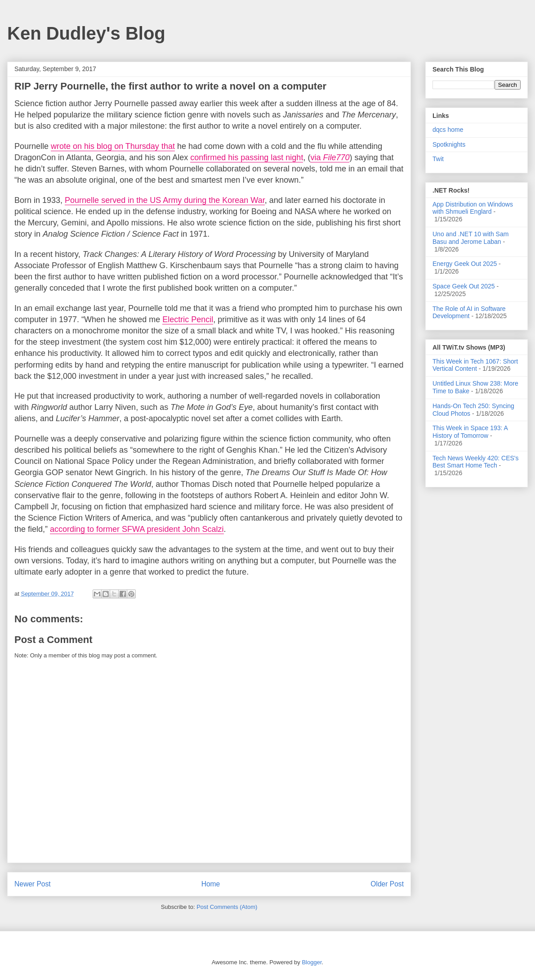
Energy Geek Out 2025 (465, 264)
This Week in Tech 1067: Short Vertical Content (475, 365)
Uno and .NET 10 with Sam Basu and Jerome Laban (470, 238)
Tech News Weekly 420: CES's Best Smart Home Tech (476, 462)
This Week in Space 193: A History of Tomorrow (470, 432)
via (330, 157)
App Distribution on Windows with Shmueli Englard (473, 208)
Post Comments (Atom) (227, 907)
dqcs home (448, 130)
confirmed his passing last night (247, 157)
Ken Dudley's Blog (86, 33)
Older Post (387, 884)
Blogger (312, 962)
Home (211, 884)
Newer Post (33, 884)
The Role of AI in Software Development (469, 312)
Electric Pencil (188, 319)
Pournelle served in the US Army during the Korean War (165, 200)
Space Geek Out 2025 (464, 286)
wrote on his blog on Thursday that (113, 146)
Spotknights (449, 144)
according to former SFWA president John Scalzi (137, 529)
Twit (438, 159)
